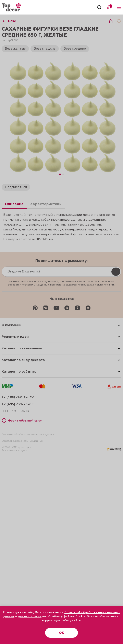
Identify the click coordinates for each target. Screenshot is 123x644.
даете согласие (30, 616)
